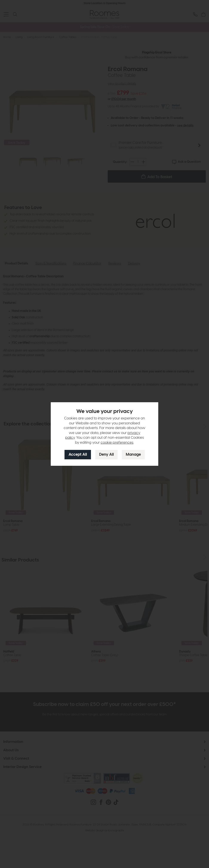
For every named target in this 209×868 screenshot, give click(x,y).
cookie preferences (117, 443)
